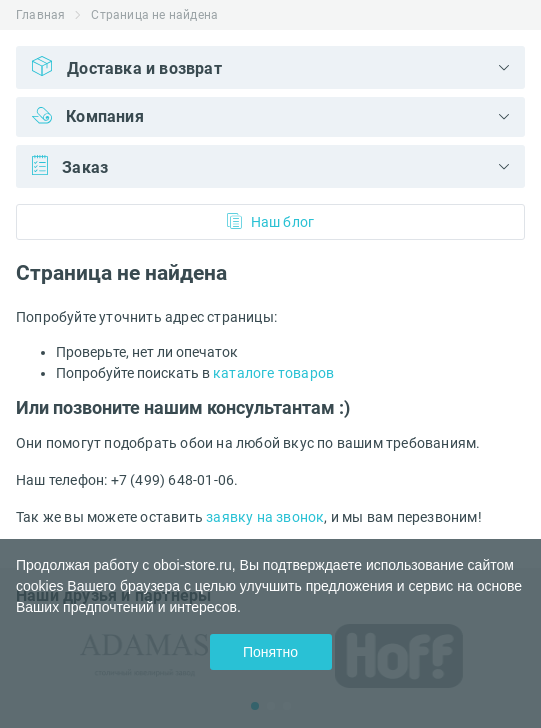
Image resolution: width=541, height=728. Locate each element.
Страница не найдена (154, 15)
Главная (40, 15)
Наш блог (271, 221)
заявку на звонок (265, 517)
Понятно (270, 652)
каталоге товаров (273, 373)
